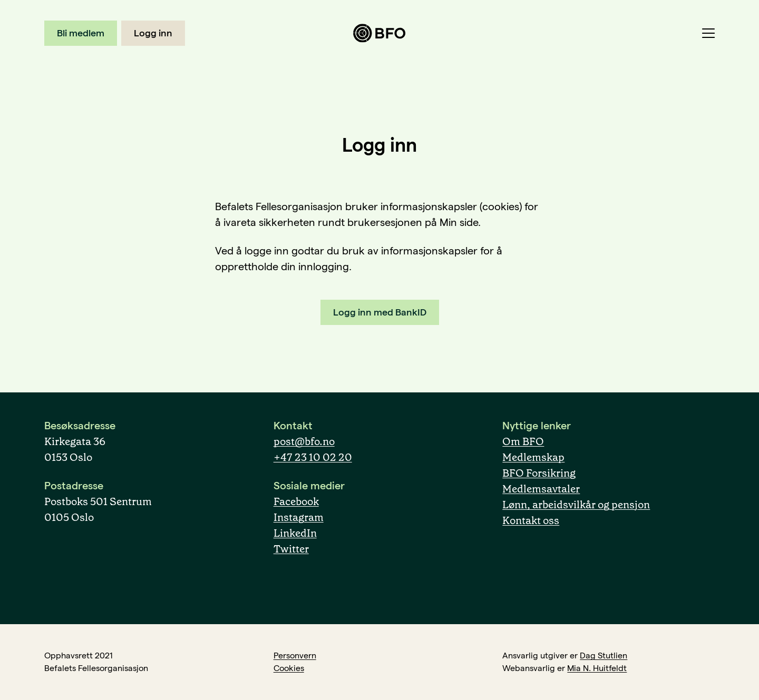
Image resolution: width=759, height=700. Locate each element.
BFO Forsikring (539, 473)
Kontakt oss (531, 520)
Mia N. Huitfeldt (597, 668)
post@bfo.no (304, 441)
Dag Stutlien (604, 655)
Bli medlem (81, 33)
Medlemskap (533, 457)
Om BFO (523, 441)
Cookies (289, 668)
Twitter (291, 549)
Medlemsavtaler (541, 489)
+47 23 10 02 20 (313, 457)
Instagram (299, 517)
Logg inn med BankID (380, 312)
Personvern (295, 655)
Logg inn (153, 33)
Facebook (296, 501)
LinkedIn (295, 533)
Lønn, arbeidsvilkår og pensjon (576, 505)
